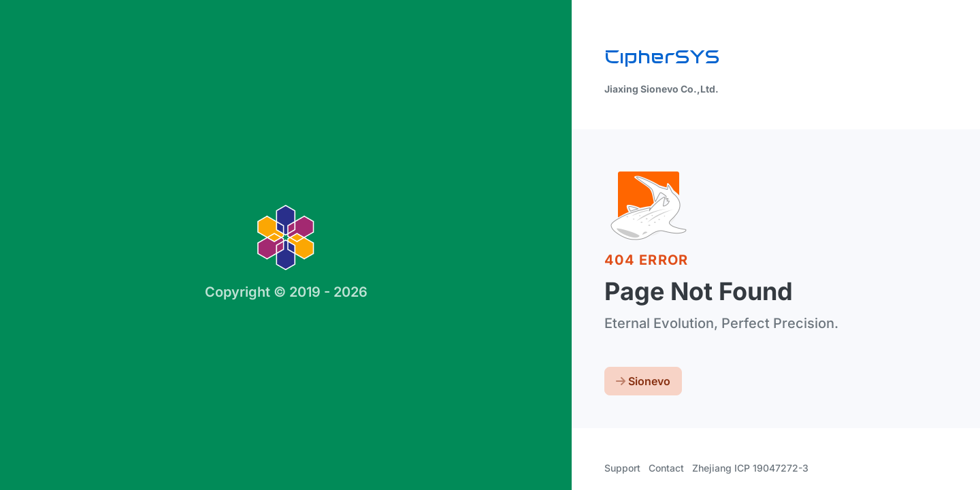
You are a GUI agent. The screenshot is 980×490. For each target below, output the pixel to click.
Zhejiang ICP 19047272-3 (750, 468)
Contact (666, 468)
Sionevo (643, 381)
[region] (490, 245)
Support (622, 468)
